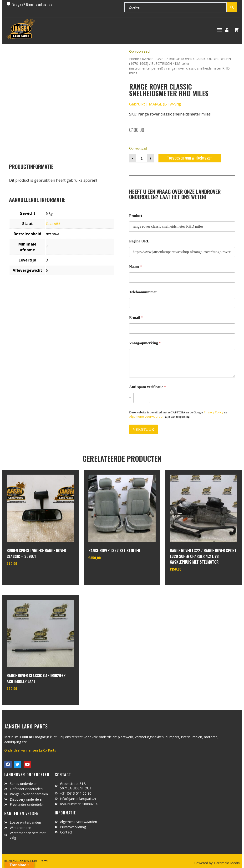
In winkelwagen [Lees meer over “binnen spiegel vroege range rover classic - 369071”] (24, 575)
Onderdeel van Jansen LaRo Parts (30, 750)
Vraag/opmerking (145, 343)
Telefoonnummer (143, 292)
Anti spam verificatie (148, 387)
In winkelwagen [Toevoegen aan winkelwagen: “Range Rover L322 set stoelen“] (106, 570)
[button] (219, 30)
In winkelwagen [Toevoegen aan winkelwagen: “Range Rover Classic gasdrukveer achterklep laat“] (24, 701)
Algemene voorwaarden (147, 416)
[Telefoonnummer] (182, 303)
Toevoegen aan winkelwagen (190, 158)
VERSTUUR (143, 429)
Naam (135, 267)
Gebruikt (53, 224)
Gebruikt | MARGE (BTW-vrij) (155, 104)
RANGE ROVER (154, 59)
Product (136, 216)
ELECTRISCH (162, 63)
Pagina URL (139, 241)
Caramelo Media (226, 863)
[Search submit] (232, 7)
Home (134, 59)
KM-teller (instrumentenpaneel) (159, 66)
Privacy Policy (213, 412)
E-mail (136, 318)
